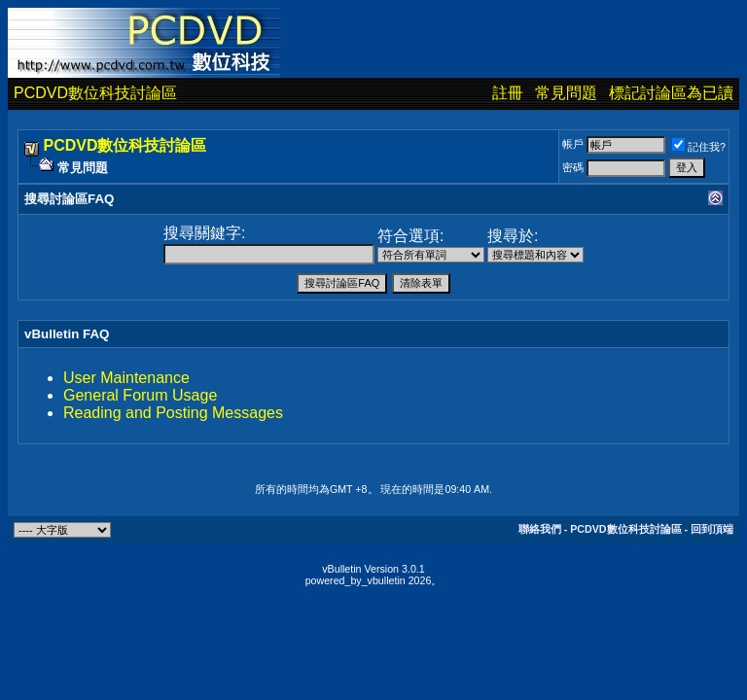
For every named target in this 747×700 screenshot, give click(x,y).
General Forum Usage (140, 395)
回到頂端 (712, 529)
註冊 (508, 93)
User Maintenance (126, 378)
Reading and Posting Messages (173, 413)
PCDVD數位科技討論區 (95, 93)
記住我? (699, 147)
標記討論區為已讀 (671, 93)
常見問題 (566, 93)
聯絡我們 (540, 529)
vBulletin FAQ (67, 334)
